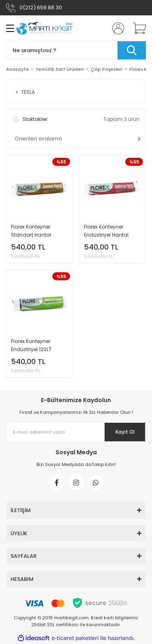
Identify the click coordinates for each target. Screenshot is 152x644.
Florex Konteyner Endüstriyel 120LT (31, 345)
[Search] (76, 50)
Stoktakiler (35, 119)
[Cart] (137, 28)
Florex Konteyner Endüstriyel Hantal (106, 231)
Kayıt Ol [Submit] (125, 432)
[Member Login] (116, 28)
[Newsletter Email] (76, 432)
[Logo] (45, 28)
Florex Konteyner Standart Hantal (31, 231)
